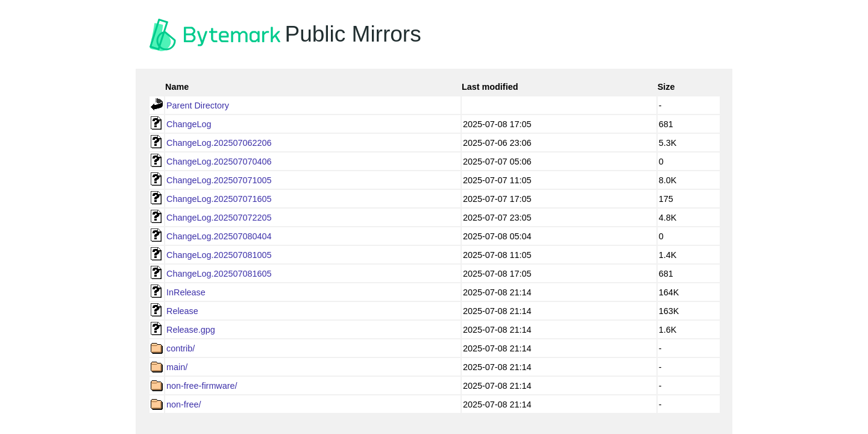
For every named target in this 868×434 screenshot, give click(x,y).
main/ (177, 367)
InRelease (186, 292)
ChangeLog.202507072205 (219, 218)
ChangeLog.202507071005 (219, 180)
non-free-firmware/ (202, 386)
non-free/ (184, 404)
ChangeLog (189, 124)
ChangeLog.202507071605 (219, 199)
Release (182, 311)
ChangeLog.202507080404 (219, 236)
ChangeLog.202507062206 (219, 143)
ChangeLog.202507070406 (219, 162)
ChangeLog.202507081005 (219, 255)
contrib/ (181, 348)
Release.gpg (191, 330)
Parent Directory (198, 105)
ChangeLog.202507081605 (219, 274)
